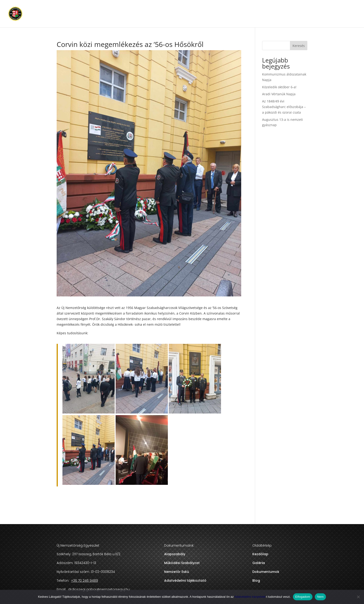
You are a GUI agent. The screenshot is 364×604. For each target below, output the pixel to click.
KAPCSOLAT (316, 14)
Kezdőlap (260, 554)
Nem (320, 597)
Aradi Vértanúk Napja (279, 94)
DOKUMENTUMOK (272, 14)
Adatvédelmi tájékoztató (185, 581)
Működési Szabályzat (182, 563)
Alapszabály (175, 554)
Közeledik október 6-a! (279, 87)
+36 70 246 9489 (344, 14)
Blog (256, 581)
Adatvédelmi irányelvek (250, 597)
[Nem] (358, 597)
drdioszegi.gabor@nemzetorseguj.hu (98, 589)
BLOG (296, 14)
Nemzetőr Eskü (177, 572)
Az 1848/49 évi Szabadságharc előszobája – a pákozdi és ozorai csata (284, 107)
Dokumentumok (266, 572)
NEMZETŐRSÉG (240, 14)
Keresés (299, 46)
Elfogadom (303, 597)
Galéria (259, 563)
